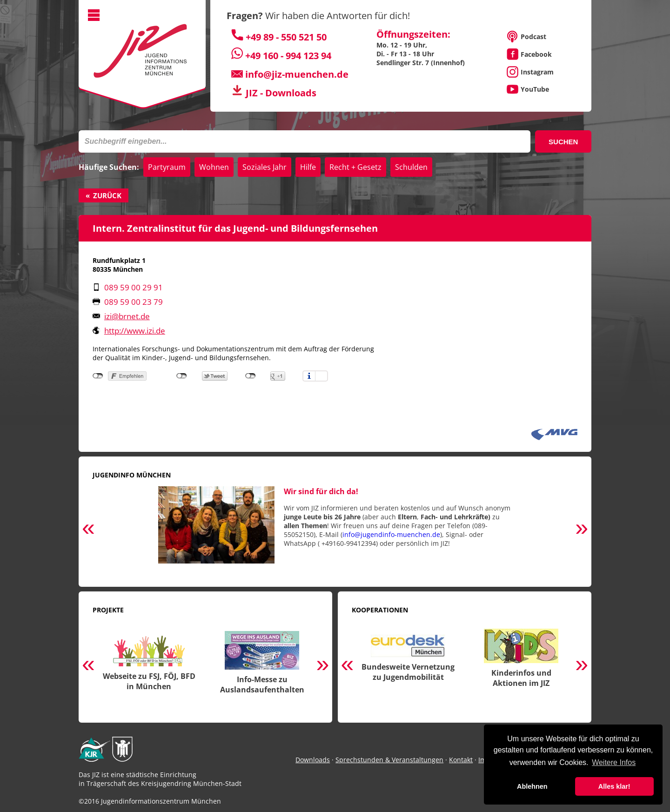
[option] (335, 530)
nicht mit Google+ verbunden (251, 376)
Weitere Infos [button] (614, 762)
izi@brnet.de (127, 316)
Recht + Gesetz (355, 167)
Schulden (411, 167)
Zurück (107, 195)
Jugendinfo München (132, 475)
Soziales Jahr (265, 167)
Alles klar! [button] (614, 786)
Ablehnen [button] (532, 786)
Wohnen (214, 167)
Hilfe (308, 167)
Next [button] (582, 530)
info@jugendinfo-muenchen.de (391, 534)
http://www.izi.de (135, 331)
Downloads (313, 760)
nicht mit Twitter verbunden (182, 376)
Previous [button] (88, 530)
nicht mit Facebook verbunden (98, 376)
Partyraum (167, 167)
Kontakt (461, 760)
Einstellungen (322, 376)
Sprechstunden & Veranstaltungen (389, 760)
